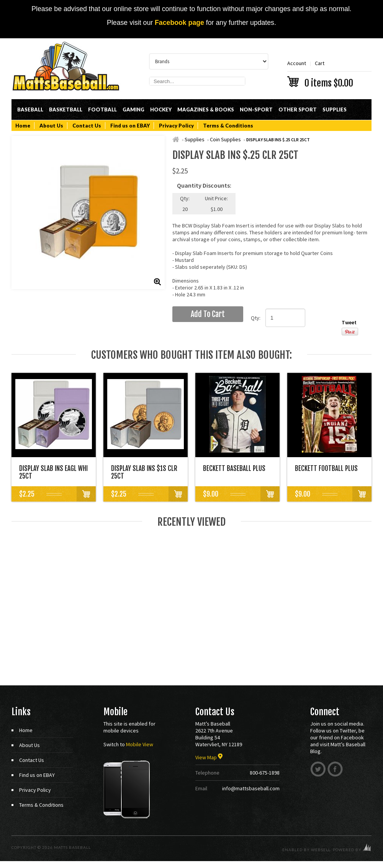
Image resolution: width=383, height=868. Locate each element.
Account (297, 63)
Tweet (349, 322)
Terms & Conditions (228, 126)
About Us (51, 126)
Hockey (161, 110)
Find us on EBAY (130, 126)
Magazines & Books (206, 110)
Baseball (30, 110)
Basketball (66, 110)
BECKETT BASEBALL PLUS (234, 468)
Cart (329, 73)
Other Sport (298, 110)
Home (23, 126)
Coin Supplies (225, 139)
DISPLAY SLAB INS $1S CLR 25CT (144, 472)
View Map (209, 757)
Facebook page (179, 23)
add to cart (208, 314)
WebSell (321, 850)
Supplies (335, 110)
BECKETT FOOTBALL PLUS (326, 468)
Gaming (133, 110)
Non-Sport (256, 110)
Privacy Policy (176, 126)
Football (102, 110)
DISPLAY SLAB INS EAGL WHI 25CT (53, 472)
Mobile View (140, 744)
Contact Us (87, 126)
